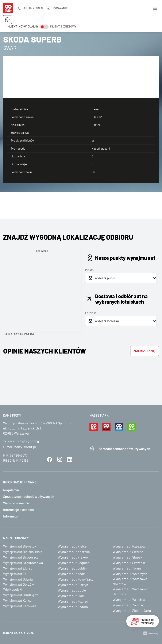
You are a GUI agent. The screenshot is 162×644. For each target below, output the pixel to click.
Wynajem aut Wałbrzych (130, 574)
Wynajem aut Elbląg (18, 568)
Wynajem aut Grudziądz (20, 595)
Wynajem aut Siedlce (128, 552)
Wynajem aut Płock (72, 596)
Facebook (50, 460)
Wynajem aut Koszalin (74, 552)
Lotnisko (91, 313)
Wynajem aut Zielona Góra (132, 610)
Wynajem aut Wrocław (129, 599)
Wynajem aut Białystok (20, 546)
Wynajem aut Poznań (73, 601)
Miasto (89, 270)
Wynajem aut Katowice (20, 606)
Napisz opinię (145, 351)
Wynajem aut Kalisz (17, 600)
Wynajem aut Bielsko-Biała (23, 552)
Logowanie (60, 8)
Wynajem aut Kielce (72, 546)
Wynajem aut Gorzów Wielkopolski (19, 587)
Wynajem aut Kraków (73, 557)
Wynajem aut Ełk (15, 574)
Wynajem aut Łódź (71, 574)
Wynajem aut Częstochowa (23, 563)
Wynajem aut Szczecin (129, 563)
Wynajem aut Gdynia (18, 579)
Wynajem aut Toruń (127, 568)
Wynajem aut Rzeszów (129, 546)
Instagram (60, 460)
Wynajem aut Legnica (74, 563)
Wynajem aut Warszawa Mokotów (130, 581)
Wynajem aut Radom (73, 607)
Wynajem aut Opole (72, 590)
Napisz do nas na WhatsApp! (7, 20)
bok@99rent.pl (25, 447)
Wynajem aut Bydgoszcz (21, 557)
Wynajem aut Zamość (128, 605)
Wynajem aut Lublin (72, 568)
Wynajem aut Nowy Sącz (76, 579)
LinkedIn (70, 460)
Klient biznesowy (63, 26)
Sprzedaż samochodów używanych (124, 449)
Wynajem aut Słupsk (127, 557)
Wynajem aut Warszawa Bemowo (130, 591)
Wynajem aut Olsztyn (73, 585)
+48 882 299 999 (32, 8)
